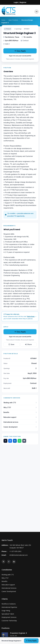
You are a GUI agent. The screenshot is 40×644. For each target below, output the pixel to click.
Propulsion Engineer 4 (19, 633)
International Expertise (9, 607)
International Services (9, 588)
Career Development (9, 591)
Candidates (7, 570)
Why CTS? (20, 407)
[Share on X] (5, 441)
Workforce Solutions (9, 604)
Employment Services (9, 617)
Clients (5, 599)
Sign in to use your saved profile (20, 56)
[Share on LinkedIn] (15, 441)
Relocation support (20, 417)
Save (12, 344)
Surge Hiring (6, 611)
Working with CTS (20, 403)
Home (3, 20)
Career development (20, 427)
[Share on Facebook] (10, 441)
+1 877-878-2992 (15, 551)
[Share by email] (24, 441)
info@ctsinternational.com (19, 555)
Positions (6, 628)
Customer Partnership (9, 621)
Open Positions (13, 20)
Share (28, 344)
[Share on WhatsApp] (20, 441)
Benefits (20, 412)
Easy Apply (20, 51)
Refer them (31, 316)
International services (20, 422)
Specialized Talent (8, 614)
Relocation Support (8, 585)
